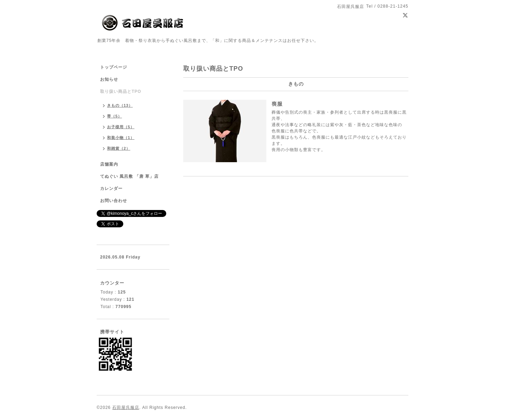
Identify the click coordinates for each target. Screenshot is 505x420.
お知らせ (109, 79)
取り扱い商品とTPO (121, 91)
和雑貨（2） (119, 148)
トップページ (114, 67)
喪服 (277, 104)
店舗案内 (109, 164)
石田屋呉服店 (126, 408)
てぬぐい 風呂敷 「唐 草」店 (129, 176)
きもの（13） (120, 105)
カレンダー (111, 189)
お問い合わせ (114, 201)
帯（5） (114, 116)
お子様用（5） (121, 127)
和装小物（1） (121, 138)
